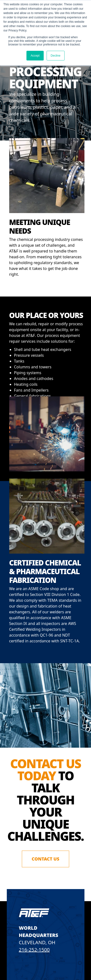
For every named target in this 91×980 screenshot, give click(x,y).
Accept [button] (35, 56)
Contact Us (46, 859)
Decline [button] (56, 56)
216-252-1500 (34, 950)
